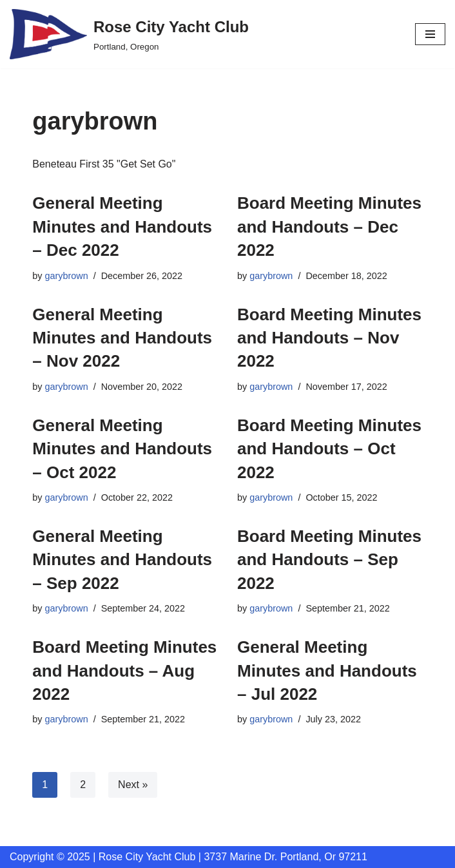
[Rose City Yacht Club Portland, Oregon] (129, 34)
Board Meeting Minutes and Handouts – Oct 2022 (329, 449)
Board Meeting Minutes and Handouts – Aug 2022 (124, 670)
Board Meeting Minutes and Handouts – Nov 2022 (329, 338)
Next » (133, 785)
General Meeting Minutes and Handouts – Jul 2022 (327, 670)
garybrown (67, 276)
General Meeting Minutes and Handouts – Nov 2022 (122, 338)
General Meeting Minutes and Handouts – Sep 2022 (122, 560)
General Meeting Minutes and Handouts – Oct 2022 (122, 449)
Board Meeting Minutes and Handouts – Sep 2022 (329, 560)
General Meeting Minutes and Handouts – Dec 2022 (122, 227)
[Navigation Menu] (430, 34)
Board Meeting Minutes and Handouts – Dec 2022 (329, 227)
